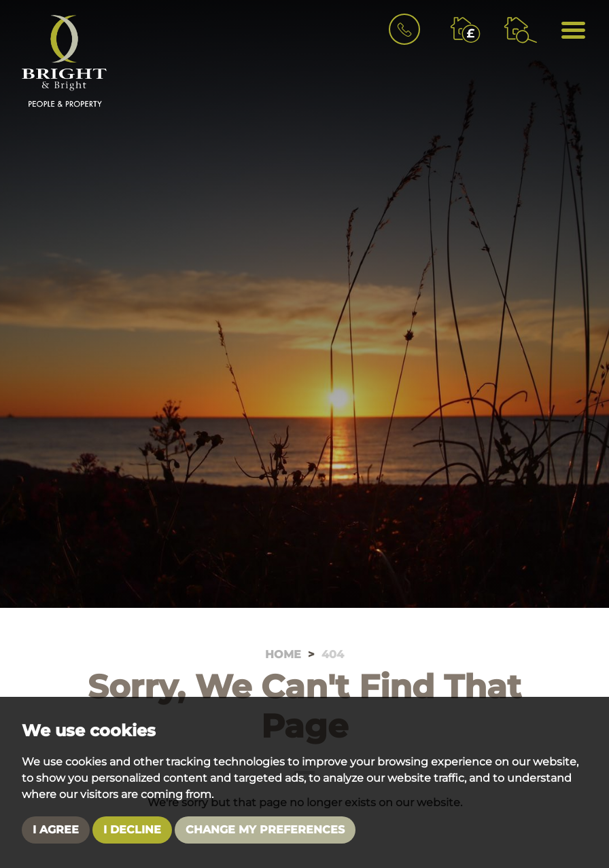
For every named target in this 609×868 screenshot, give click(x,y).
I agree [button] (56, 830)
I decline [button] (132, 830)
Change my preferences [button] (265, 830)
